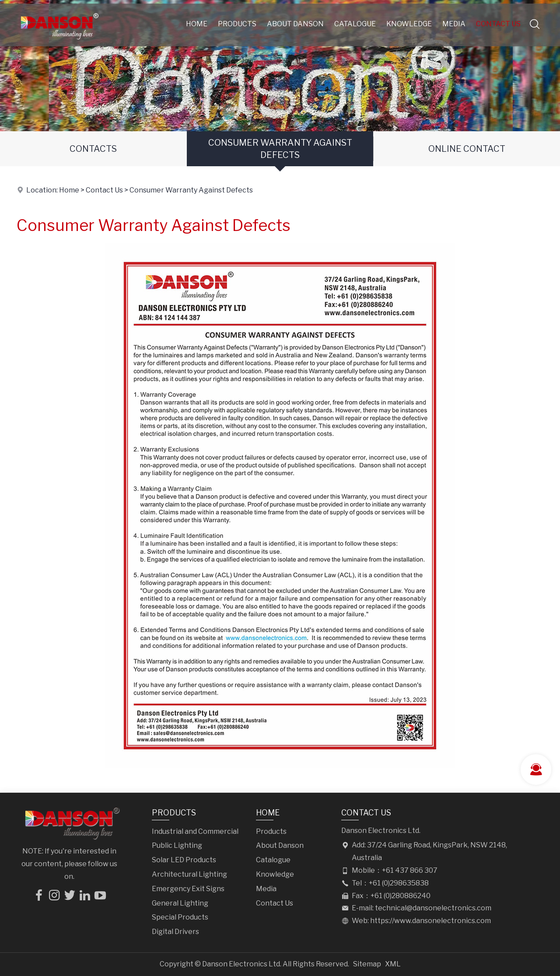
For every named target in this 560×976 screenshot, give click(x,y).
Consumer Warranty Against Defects (280, 149)
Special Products (180, 917)
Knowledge (409, 24)
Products (237, 24)
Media (454, 24)
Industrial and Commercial (195, 831)
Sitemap (367, 964)
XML (393, 964)
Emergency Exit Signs (188, 889)
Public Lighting (177, 845)
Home (197, 24)
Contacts (93, 149)
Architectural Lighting (189, 874)
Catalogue (355, 24)
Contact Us (498, 24)
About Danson (295, 24)
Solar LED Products (184, 860)
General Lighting (180, 903)
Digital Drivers (175, 932)
